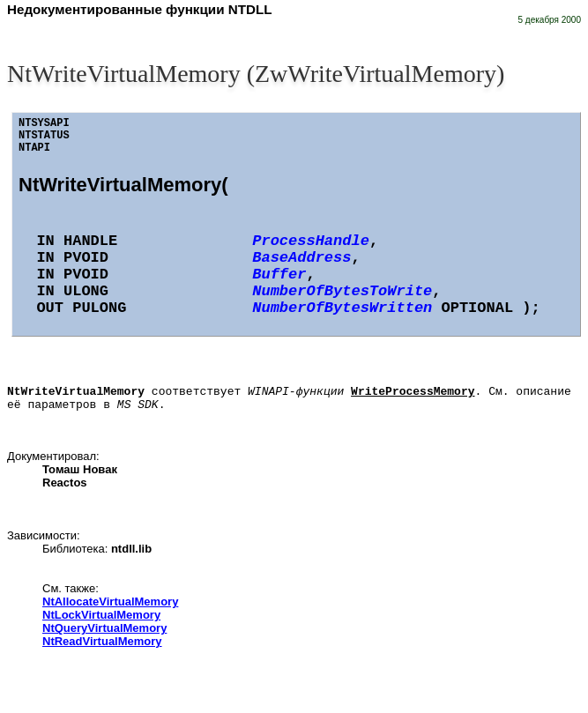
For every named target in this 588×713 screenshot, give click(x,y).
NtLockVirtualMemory (101, 620)
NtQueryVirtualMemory (104, 633)
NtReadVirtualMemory (102, 646)
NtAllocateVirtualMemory (110, 607)
